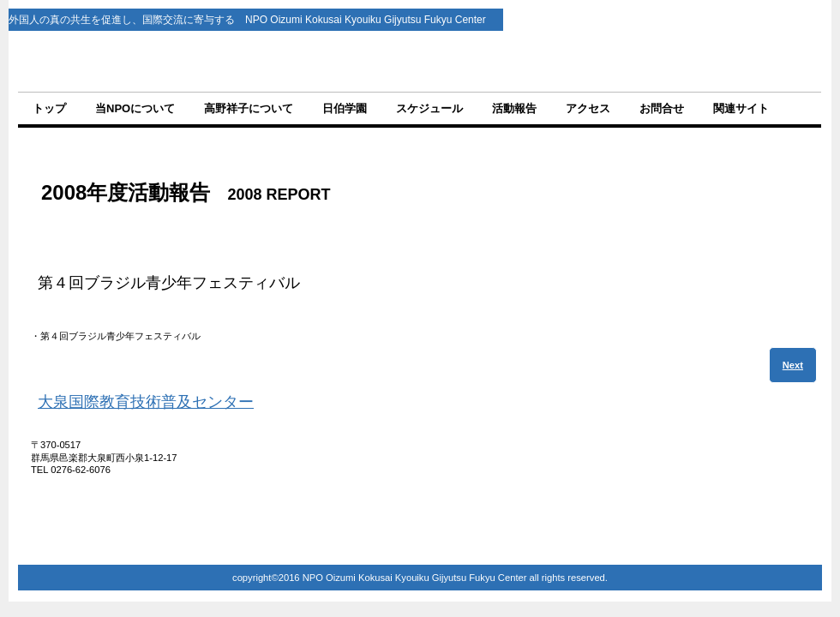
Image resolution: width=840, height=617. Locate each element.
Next (793, 365)
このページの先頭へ (767, 518)
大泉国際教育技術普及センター (146, 402)
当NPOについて (135, 108)
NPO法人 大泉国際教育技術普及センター (421, 61)
